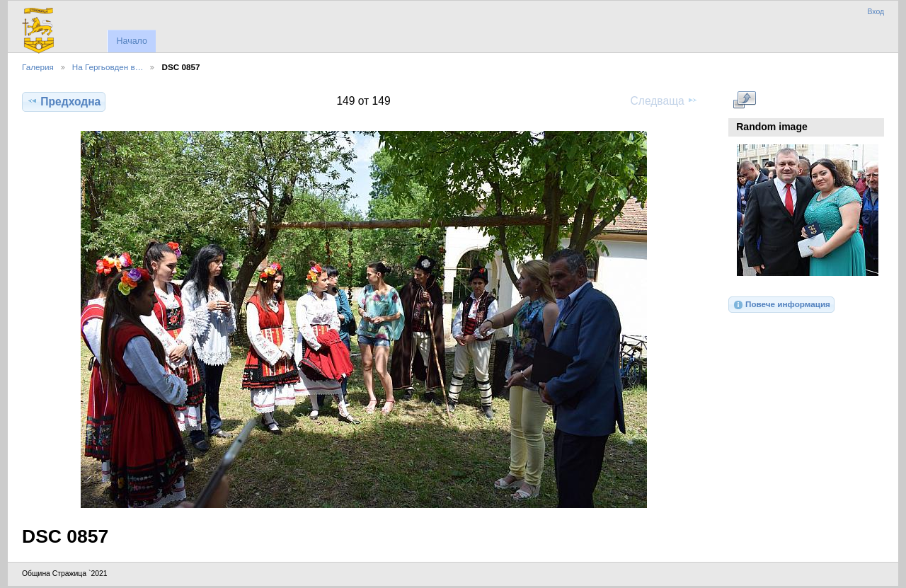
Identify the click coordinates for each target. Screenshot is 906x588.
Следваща (664, 100)
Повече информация (781, 305)
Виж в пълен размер (744, 100)
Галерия (38, 67)
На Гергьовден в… (108, 67)
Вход (876, 12)
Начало (131, 41)
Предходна (64, 101)
